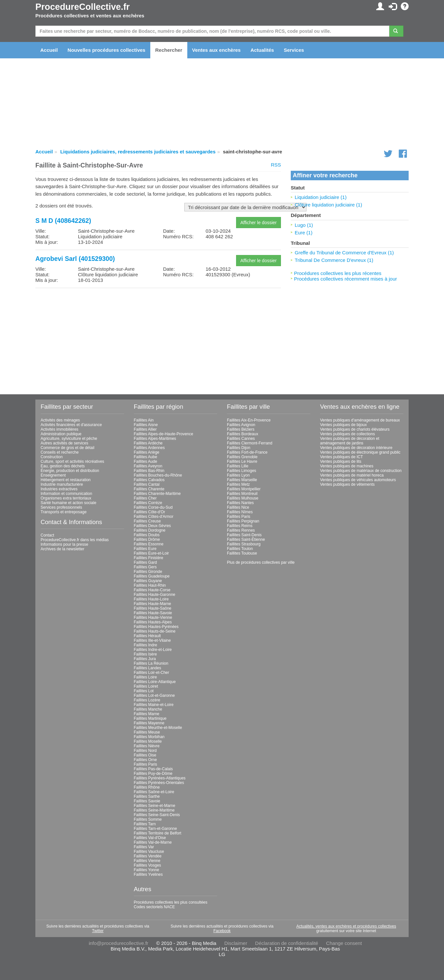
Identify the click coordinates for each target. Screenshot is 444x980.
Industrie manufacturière (62, 484)
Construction (52, 457)
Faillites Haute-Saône (153, 608)
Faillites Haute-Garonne (155, 595)
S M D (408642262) (63, 221)
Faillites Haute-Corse (152, 590)
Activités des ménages (60, 420)
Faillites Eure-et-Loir (151, 553)
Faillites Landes (148, 668)
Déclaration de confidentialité (287, 943)
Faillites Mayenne (149, 723)
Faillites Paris (146, 764)
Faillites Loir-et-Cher (152, 673)
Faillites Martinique (150, 718)
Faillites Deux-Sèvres (152, 526)
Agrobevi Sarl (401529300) (75, 259)
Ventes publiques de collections (348, 434)
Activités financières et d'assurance (71, 425)
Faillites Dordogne (150, 530)
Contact (47, 535)
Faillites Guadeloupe (152, 576)
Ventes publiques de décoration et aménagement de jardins (350, 441)
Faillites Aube (146, 457)
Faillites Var (144, 847)
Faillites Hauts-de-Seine (155, 631)
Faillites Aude (146, 461)
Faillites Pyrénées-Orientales (159, 783)
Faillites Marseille (242, 480)
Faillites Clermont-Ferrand (250, 443)
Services (294, 50)
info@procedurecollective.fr (119, 943)
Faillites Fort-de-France (247, 452)
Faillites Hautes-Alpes (153, 622)
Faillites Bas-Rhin (149, 471)
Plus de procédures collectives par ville (261, 562)
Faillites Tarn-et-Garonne (156, 829)
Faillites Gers (145, 567)
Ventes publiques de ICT (342, 457)
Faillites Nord (145, 751)
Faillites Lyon (238, 475)
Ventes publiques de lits (341, 461)
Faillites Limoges (241, 471)
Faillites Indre (146, 645)
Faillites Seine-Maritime (154, 810)
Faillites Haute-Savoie (153, 613)
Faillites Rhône (147, 787)
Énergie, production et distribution (70, 471)
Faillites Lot (144, 691)
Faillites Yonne (147, 870)
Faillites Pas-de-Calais (153, 769)
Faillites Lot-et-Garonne (154, 696)
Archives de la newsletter (62, 549)
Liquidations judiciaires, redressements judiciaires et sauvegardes (138, 152)
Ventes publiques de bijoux (344, 425)
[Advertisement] (158, 339)
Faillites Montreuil (242, 494)
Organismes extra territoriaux (66, 498)
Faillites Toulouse (242, 553)
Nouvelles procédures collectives (106, 50)
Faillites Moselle (148, 741)
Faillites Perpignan (243, 521)
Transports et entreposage (64, 512)
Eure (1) (304, 233)
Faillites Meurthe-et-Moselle (158, 728)
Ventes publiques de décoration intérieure (356, 448)
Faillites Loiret (146, 686)
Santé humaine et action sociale (68, 503)
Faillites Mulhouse (243, 498)
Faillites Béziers (241, 429)
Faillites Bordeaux (242, 434)
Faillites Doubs (147, 535)
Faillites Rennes (241, 530)
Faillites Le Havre (242, 461)
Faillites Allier (145, 429)
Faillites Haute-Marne (153, 604)
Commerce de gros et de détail (67, 448)
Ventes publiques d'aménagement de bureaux (360, 420)
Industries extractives (59, 489)
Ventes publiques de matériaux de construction (361, 471)
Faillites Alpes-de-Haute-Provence (164, 434)
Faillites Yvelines (148, 874)
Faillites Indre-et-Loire (153, 650)
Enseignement (53, 475)
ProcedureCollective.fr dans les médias (75, 540)
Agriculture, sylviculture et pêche (69, 439)
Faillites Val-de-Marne (153, 842)
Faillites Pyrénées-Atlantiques (160, 778)
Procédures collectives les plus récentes (338, 273)
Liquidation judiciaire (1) (321, 197)
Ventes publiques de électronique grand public (361, 452)
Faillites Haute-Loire (151, 599)
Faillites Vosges (148, 865)
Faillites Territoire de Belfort (158, 833)
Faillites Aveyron (148, 466)
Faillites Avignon (241, 425)
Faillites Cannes (241, 439)
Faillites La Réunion (151, 663)
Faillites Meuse (147, 732)
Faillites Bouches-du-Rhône (158, 475)
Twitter (98, 931)
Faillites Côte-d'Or (150, 512)
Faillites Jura (145, 659)
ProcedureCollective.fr (83, 7)
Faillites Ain (144, 420)
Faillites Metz (238, 484)
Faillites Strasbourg (244, 544)
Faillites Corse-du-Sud (153, 507)
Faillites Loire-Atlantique (155, 682)
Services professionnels (61, 507)
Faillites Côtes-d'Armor (154, 517)
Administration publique (61, 434)
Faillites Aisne (146, 425)
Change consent (344, 943)
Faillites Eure (145, 549)
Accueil (49, 50)
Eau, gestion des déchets (63, 466)
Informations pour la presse (64, 544)
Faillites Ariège (147, 452)
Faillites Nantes (240, 503)
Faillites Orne (146, 760)
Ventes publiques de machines (347, 466)
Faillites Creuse (148, 521)
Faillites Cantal (147, 484)
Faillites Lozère (147, 700)
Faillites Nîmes (240, 512)
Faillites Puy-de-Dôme (153, 774)
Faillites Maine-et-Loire (154, 705)
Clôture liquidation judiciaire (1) (328, 205)
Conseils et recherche (60, 452)
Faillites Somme (148, 819)
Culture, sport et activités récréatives (72, 461)
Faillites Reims (240, 526)
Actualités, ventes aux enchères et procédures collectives (346, 926)
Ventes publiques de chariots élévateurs (355, 429)
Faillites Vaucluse (149, 852)
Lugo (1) (304, 225)
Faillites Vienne (147, 861)
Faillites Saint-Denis (244, 535)
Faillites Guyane (148, 581)
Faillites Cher (145, 498)
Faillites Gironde (148, 572)
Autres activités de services (64, 443)
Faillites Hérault (148, 636)
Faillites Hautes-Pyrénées (156, 627)
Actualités (262, 50)
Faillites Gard (146, 562)
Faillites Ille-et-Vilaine (152, 640)
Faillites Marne (147, 714)
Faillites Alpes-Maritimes (155, 439)
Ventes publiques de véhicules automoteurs (358, 480)
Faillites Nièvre (147, 746)
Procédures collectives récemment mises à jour (345, 279)
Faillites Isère (146, 654)
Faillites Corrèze (148, 503)
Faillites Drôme (147, 539)
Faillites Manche (148, 709)
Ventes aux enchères (216, 50)
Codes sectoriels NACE (154, 907)
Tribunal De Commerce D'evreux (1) (334, 260)
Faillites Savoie (147, 801)
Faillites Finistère (149, 558)
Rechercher (169, 50)
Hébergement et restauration (66, 480)
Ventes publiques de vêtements (348, 484)
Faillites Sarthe (147, 796)
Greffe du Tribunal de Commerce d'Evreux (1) (344, 253)
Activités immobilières (59, 429)
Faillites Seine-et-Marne (155, 806)
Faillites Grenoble (242, 457)
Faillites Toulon (240, 549)
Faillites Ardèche (148, 443)
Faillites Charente (149, 489)
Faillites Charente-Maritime (157, 494)
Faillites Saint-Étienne (246, 539)
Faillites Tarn (145, 824)
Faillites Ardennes (149, 448)
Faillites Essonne (149, 544)
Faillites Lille (238, 466)
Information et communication (66, 494)
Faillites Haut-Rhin (150, 585)
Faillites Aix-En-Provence (249, 420)
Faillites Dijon (239, 448)
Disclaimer (236, 943)
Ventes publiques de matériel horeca (352, 475)
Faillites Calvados (149, 480)
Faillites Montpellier (244, 489)
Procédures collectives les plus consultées (171, 902)
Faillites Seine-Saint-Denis (157, 815)
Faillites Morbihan (149, 737)
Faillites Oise (145, 755)
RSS (276, 165)
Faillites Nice (238, 507)
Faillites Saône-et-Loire (154, 792)
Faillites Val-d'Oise (150, 838)
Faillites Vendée (148, 856)
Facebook (222, 931)
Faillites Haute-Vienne (153, 617)
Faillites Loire (146, 677)
